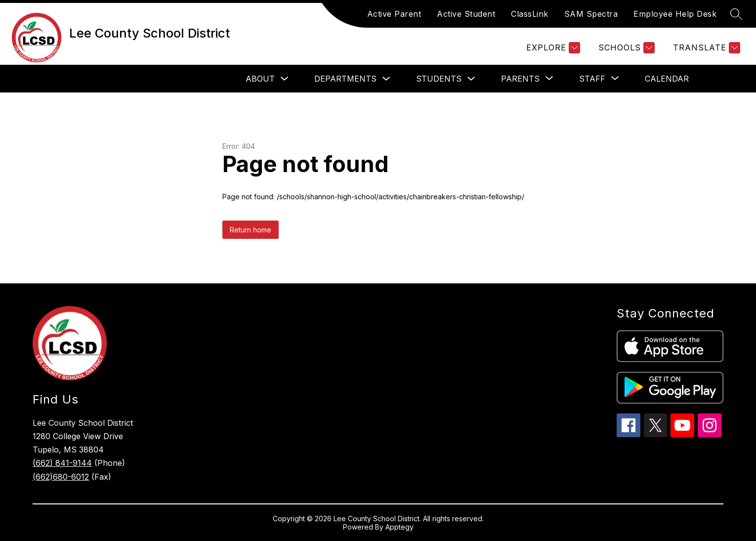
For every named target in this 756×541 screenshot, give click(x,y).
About (260, 79)
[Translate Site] (705, 48)
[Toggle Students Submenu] (471, 79)
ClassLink (530, 14)
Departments (345, 79)
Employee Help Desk (675, 14)
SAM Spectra (591, 14)
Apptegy (399, 527)
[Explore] (552, 48)
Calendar (667, 79)
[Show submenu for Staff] (592, 79)
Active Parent (394, 14)
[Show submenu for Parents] (520, 79)
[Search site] (736, 14)
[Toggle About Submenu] (285, 79)
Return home (251, 230)
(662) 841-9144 (62, 463)
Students (439, 79)
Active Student (466, 14)
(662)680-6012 (61, 477)
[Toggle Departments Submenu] (386, 79)
